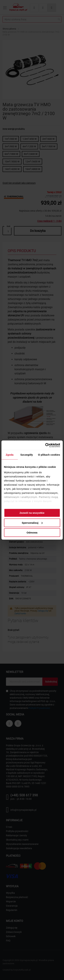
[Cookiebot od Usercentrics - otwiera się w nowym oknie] (46, 445)
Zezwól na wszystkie (32, 513)
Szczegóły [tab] (27, 455)
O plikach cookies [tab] (49, 455)
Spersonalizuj (32, 523)
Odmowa (32, 533)
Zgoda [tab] (10, 455)
